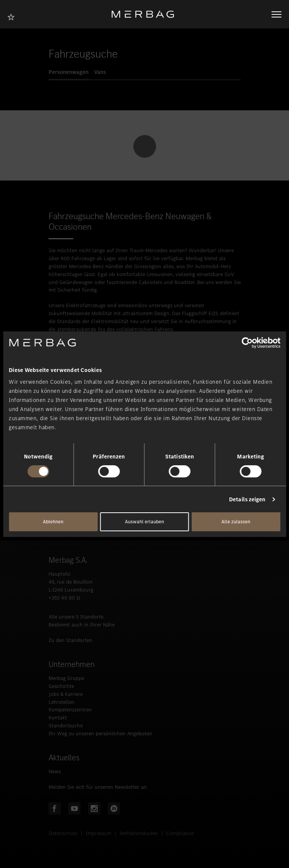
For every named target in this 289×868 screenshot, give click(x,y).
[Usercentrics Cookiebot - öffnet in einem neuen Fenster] (247, 342)
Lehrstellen (62, 702)
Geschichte (61, 686)
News (55, 771)
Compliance (180, 833)
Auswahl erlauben (144, 522)
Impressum (99, 833)
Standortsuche (66, 726)
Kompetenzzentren (70, 710)
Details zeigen (247, 499)
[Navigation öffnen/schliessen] (276, 14)
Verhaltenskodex (139, 833)
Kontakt (58, 718)
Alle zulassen (236, 522)
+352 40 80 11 (64, 598)
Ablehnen (53, 522)
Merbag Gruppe (66, 678)
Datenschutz (63, 833)
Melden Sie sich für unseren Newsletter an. (98, 787)
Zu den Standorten (70, 640)
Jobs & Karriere (66, 694)
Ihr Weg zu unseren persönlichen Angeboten (100, 734)
